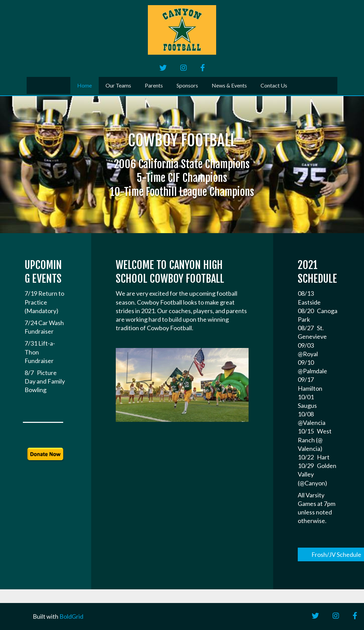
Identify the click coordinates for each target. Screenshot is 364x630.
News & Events (229, 85)
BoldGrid (71, 616)
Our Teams (118, 85)
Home (85, 85)
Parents (154, 85)
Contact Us (274, 85)
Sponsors (187, 85)
